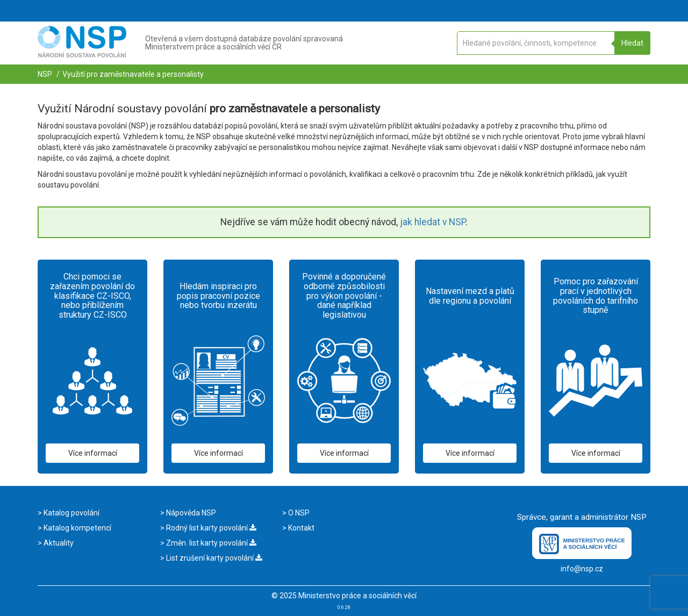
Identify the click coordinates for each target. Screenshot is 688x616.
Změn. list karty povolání (210, 543)
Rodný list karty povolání (210, 528)
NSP (45, 74)
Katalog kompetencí (77, 528)
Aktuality (58, 543)
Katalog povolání (71, 513)
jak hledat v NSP (433, 222)
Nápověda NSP (190, 513)
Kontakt (300, 528)
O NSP (298, 513)
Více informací (93, 453)
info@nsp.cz (582, 569)
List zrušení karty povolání (213, 558)
